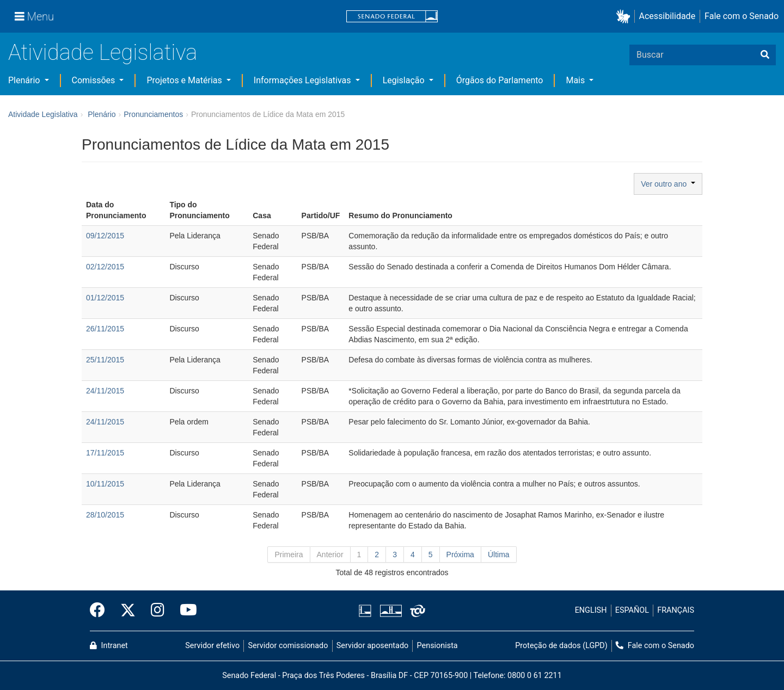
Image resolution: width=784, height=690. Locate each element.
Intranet (109, 646)
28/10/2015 (105, 515)
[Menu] (34, 16)
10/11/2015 (105, 484)
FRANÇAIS (676, 610)
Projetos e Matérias (185, 80)
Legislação (405, 80)
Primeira (289, 555)
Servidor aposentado (372, 646)
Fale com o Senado (742, 16)
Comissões (95, 80)
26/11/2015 (105, 329)
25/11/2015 (105, 360)
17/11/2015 (105, 453)
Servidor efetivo (212, 646)
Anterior (330, 555)
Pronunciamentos (153, 114)
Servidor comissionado (288, 646)
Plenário (25, 80)
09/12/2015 (105, 236)
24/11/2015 (105, 391)
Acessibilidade (667, 16)
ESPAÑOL (632, 610)
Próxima (460, 555)
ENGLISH (591, 610)
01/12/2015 (105, 298)
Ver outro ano (668, 184)
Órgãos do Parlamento (500, 80)
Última (499, 555)
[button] (625, 17)
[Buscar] (765, 55)
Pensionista (437, 646)
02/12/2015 (105, 267)
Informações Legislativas (304, 80)
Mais (576, 80)
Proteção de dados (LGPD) (561, 646)
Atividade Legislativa (103, 53)
